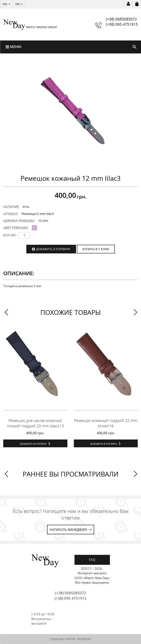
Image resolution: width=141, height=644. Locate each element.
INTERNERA (84, 639)
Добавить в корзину (53, 249)
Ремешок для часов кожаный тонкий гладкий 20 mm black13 (35, 423)
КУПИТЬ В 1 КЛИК (96, 249)
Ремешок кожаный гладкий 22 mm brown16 (106, 423)
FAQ (92, 560)
